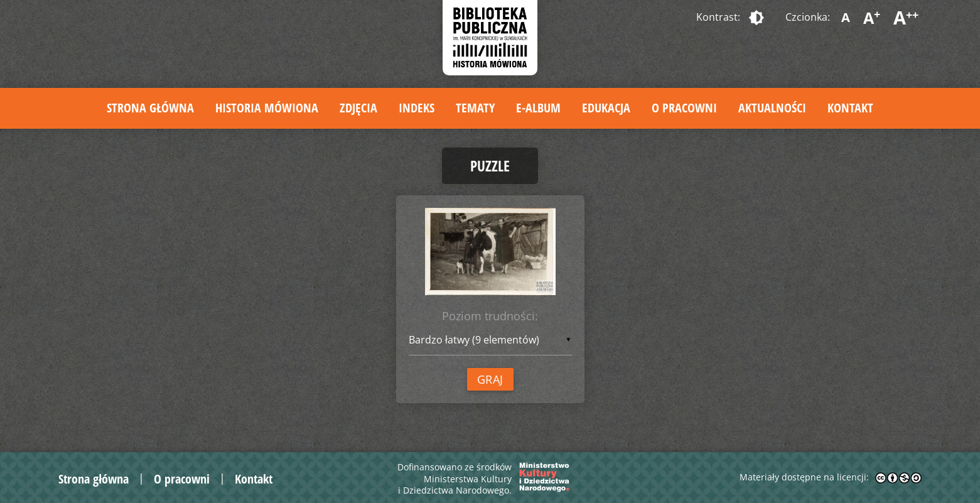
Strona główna (150, 108)
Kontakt (850, 108)
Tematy (475, 108)
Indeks (417, 108)
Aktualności (772, 108)
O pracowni (684, 108)
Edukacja (606, 108)
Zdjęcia (358, 108)
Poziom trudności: (490, 316)
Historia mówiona (267, 108)
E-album (538, 108)
